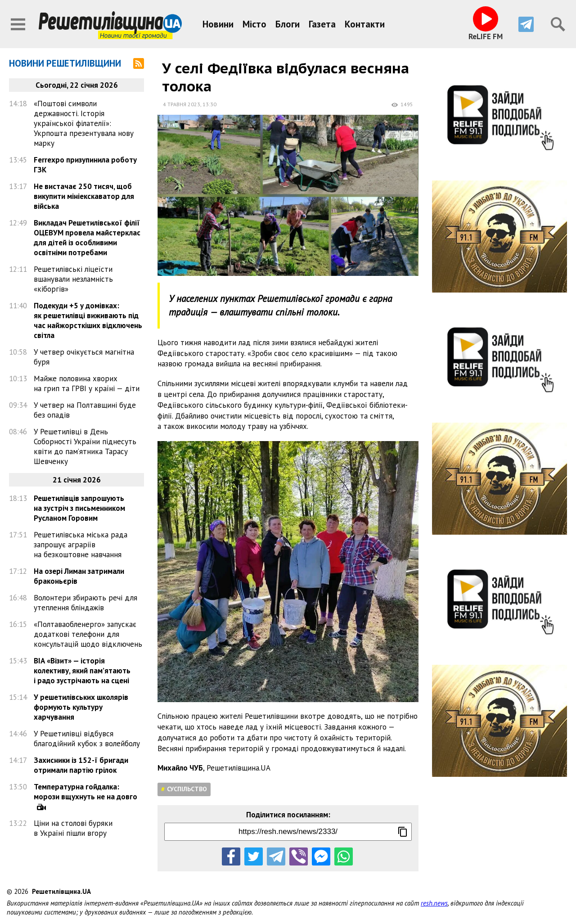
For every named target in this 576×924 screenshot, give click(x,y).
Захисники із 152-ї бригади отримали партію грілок (81, 765)
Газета (322, 24)
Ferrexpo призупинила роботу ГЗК (85, 165)
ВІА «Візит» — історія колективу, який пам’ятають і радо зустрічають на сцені (82, 671)
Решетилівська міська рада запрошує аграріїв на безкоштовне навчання (81, 545)
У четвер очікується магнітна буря (84, 357)
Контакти (365, 24)
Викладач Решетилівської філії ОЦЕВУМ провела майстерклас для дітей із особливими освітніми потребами (87, 238)
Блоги (288, 24)
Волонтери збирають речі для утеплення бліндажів (85, 603)
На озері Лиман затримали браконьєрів (79, 576)
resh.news (434, 903)
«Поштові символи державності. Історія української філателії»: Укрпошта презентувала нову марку (84, 123)
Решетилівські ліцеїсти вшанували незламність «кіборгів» (73, 279)
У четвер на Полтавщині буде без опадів (85, 410)
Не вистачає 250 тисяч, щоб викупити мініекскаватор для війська (84, 196)
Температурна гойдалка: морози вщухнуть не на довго (85, 792)
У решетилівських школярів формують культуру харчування (81, 707)
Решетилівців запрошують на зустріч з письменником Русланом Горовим (79, 508)
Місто (254, 24)
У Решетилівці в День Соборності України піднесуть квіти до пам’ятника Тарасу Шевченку (85, 446)
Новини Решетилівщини (65, 63)
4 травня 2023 (182, 104)
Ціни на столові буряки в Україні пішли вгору (73, 828)
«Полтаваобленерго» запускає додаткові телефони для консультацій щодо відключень (88, 634)
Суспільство (187, 789)
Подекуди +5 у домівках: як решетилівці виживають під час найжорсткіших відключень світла (88, 320)
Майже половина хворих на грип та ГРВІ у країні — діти (87, 383)
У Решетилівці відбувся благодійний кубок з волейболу (87, 739)
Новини (218, 24)
